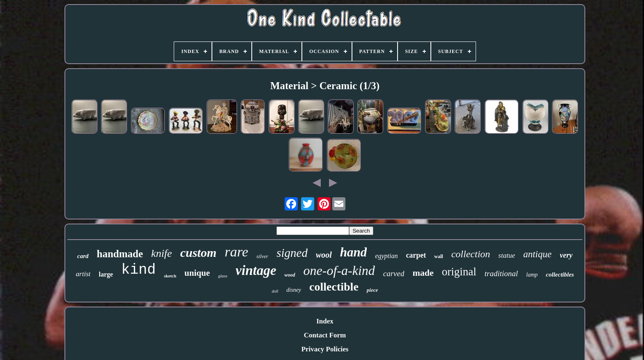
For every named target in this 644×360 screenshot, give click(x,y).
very (566, 255)
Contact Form (325, 335)
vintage (256, 270)
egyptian (386, 256)
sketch (170, 276)
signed (292, 253)
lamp (532, 275)
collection (471, 254)
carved (394, 273)
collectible (334, 287)
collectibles (560, 275)
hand (353, 252)
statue (507, 255)
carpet (416, 255)
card (83, 256)
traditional (501, 273)
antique (537, 254)
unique (197, 273)
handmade (120, 254)
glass (223, 276)
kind (138, 270)
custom (198, 253)
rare (236, 252)
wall (438, 256)
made (423, 273)
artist (83, 274)
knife (162, 253)
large (106, 274)
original (459, 272)
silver (262, 256)
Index (325, 321)
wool (324, 255)
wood (290, 275)
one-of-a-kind (339, 270)
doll (275, 291)
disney (294, 290)
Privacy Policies (325, 349)
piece (372, 290)
